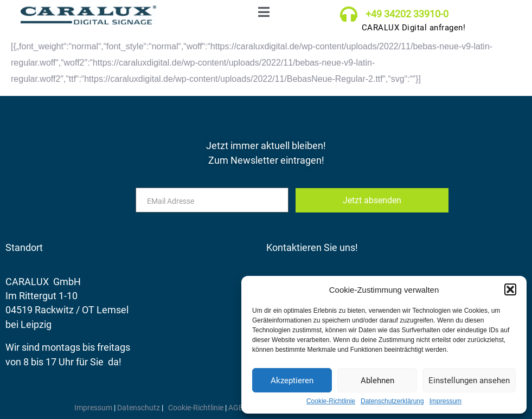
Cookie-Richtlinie (331, 401)
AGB (236, 408)
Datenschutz (139, 408)
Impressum (446, 401)
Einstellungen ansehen (469, 381)
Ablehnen (377, 381)
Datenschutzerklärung (392, 401)
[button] (510, 289)
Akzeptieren (292, 381)
